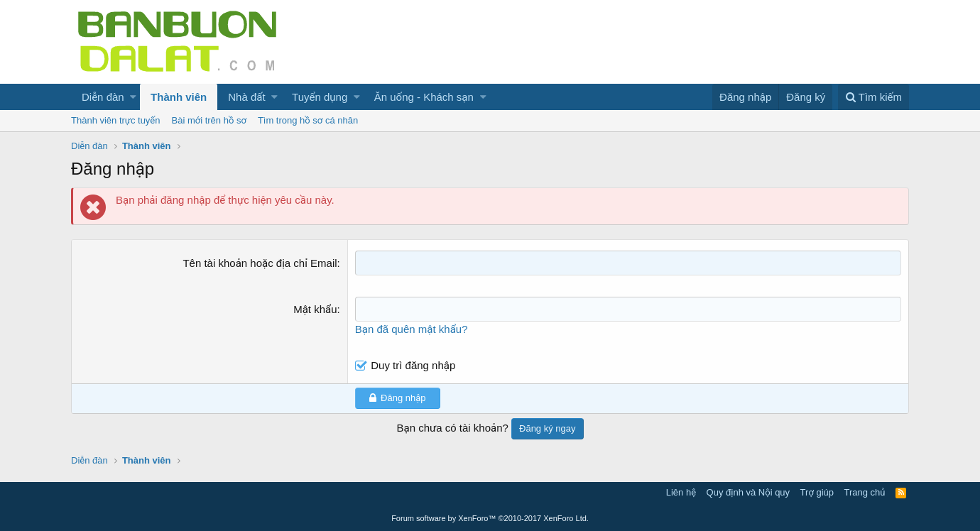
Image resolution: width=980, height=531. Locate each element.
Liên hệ (681, 492)
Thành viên (179, 97)
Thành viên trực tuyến (116, 120)
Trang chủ (865, 492)
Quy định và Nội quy (748, 492)
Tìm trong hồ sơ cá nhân (308, 120)
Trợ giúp (817, 492)
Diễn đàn (103, 97)
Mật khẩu (315, 309)
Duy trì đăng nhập (413, 365)
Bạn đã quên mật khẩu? (412, 329)
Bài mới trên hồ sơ (209, 120)
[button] (133, 97)
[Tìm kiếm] (873, 97)
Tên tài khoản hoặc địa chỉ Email (260, 263)
